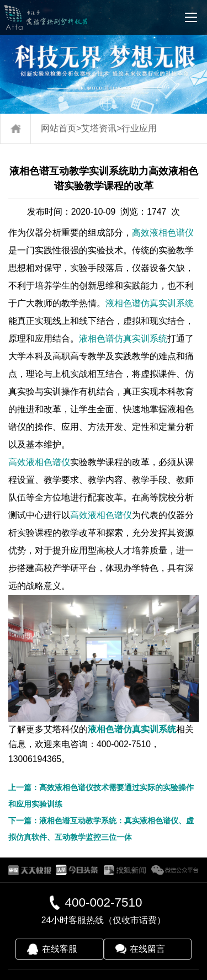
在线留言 (147, 949)
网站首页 (59, 128)
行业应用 (139, 128)
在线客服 (60, 949)
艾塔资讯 (99, 128)
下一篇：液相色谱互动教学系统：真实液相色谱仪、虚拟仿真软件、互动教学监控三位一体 (101, 829)
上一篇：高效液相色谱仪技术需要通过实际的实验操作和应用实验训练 (101, 796)
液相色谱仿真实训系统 (150, 303)
